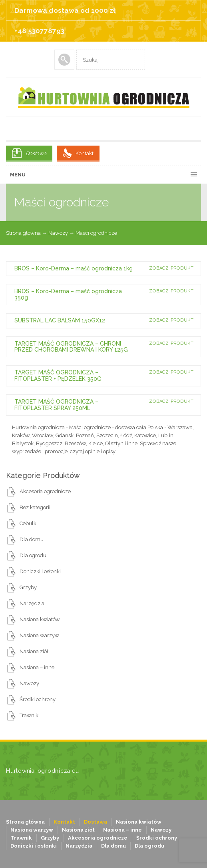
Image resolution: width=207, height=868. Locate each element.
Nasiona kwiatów (40, 619)
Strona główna (23, 233)
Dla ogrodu (33, 555)
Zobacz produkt (171, 268)
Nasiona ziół (34, 651)
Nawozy (58, 233)
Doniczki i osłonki (40, 571)
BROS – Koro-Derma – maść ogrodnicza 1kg (74, 268)
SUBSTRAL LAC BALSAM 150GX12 (60, 320)
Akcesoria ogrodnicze (45, 491)
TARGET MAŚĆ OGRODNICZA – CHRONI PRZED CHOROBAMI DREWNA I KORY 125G (71, 347)
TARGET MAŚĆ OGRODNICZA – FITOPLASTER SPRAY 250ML (56, 405)
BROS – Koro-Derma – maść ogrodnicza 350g (68, 294)
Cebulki (29, 523)
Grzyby (28, 587)
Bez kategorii (35, 507)
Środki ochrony (38, 699)
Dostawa (36, 153)
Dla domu (32, 539)
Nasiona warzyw (39, 635)
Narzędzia (32, 603)
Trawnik (29, 715)
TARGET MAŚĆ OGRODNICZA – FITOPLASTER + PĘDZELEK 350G (58, 375)
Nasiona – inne (37, 667)
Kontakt (85, 153)
